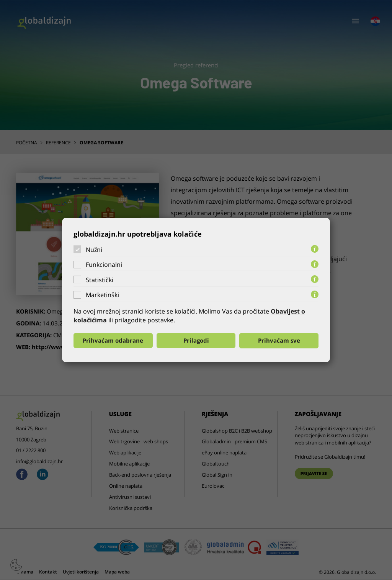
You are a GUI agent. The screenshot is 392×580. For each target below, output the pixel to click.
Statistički (100, 280)
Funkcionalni (104, 265)
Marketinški (102, 295)
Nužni (94, 249)
